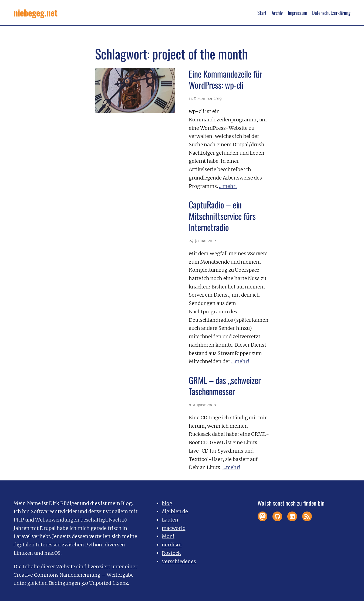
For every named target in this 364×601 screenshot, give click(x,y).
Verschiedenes (179, 561)
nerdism (172, 545)
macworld (173, 528)
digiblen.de (175, 511)
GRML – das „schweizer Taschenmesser (225, 386)
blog (167, 503)
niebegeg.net (35, 13)
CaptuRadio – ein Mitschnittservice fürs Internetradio (222, 216)
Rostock (171, 553)
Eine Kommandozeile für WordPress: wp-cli (225, 79)
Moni (168, 536)
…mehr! (228, 186)
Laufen (170, 520)
